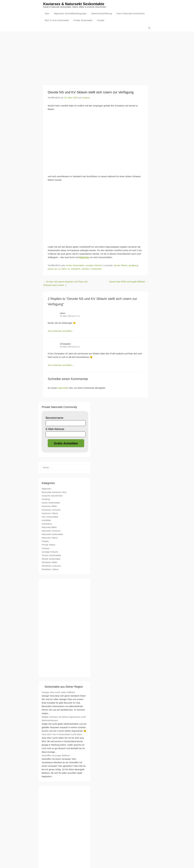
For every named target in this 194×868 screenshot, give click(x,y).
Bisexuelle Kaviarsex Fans (54, 492)
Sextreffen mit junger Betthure (56, 755)
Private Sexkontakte (83, 21)
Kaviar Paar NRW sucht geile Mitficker (128, 282)
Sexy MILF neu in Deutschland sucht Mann (62, 735)
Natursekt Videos (50, 538)
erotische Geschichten (52, 496)
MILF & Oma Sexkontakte (57, 21)
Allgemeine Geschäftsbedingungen (70, 14)
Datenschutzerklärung (102, 14)
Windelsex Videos (50, 570)
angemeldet (63, 388)
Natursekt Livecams (51, 531)
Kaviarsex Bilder (49, 506)
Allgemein (46, 489)
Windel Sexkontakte (51, 559)
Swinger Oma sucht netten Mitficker (58, 692)
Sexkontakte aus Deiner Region (64, 687)
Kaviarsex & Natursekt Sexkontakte (74, 4)
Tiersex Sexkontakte (51, 555)
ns (69, 269)
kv (59, 269)
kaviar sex (53, 269)
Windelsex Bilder (50, 562)
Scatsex (86, 98)
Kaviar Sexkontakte (75, 266)
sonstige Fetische (94, 266)
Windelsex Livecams (51, 566)
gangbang (133, 266)
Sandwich (76, 269)
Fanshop (46, 499)
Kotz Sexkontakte (50, 517)
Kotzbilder (46, 520)
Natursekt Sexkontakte (52, 534)
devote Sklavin (121, 266)
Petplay (45, 541)
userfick (85, 269)
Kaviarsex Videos (50, 513)
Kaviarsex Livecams (51, 510)
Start (47, 14)
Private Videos (48, 545)
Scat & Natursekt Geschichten (131, 14)
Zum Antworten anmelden (60, 331)
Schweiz (46, 548)
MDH (64, 269)
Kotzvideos (47, 524)
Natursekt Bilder (49, 527)
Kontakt (101, 21)
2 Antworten (96, 269)
